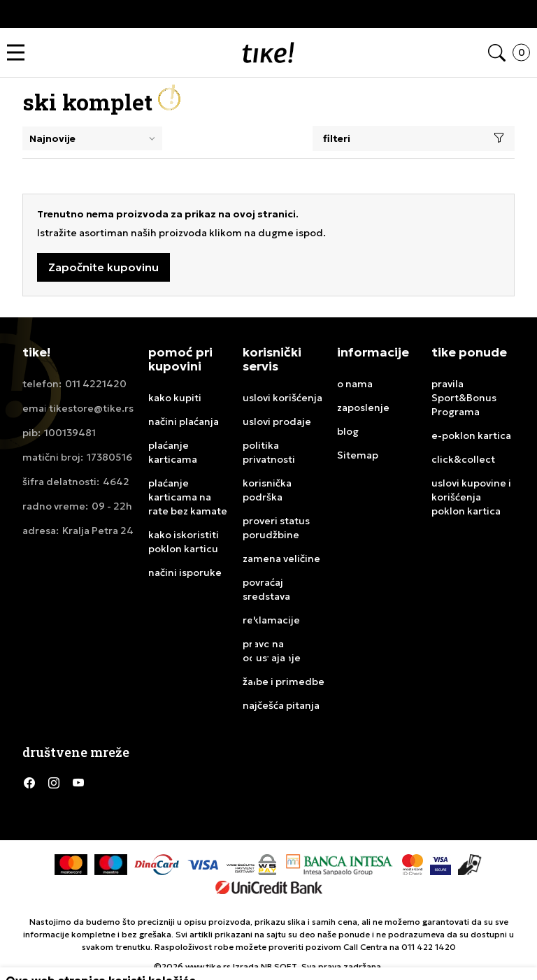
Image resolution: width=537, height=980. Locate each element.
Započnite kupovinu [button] (103, 267)
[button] (19, 53)
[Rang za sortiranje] (92, 138)
